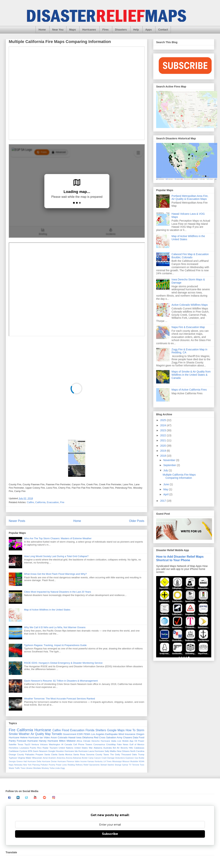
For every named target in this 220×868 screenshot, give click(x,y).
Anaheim (52, 758)
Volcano (44, 744)
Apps (149, 30)
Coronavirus (99, 744)
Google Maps (116, 730)
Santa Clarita (51, 754)
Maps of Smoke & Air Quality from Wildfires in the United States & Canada (191, 375)
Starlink (111, 765)
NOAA (142, 761)
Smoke (13, 734)
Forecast (21, 741)
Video (47, 737)
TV (130, 765)
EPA (30, 751)
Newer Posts (17, 521)
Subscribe (110, 834)
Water (29, 758)
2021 (164, 440)
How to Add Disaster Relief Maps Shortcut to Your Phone (180, 558)
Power (141, 741)
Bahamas (77, 758)
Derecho (95, 741)
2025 (164, 420)
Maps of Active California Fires (189, 390)
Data (135, 737)
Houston (60, 751)
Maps (73, 30)
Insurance (130, 734)
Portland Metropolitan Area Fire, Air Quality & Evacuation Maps (190, 198)
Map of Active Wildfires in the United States (47, 610)
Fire (62, 502)
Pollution (44, 765)
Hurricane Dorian (49, 761)
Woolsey (45, 768)
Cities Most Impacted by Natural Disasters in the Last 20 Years (58, 592)
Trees (23, 768)
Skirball (103, 765)
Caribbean (14, 751)
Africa (79, 741)
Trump (141, 754)
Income (84, 761)
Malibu (113, 751)
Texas (20, 744)
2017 (164, 501)
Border (85, 758)
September (170, 465)
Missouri (126, 761)
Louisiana (24, 748)
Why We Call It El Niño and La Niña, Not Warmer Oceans (55, 627)
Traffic (17, 768)
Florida (90, 730)
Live (119, 741)
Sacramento (94, 765)
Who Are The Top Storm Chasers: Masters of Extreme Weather (58, 538)
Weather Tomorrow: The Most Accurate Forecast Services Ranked (59, 699)
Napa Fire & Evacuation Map (188, 327)
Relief (86, 765)
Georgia (12, 761)
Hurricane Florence (66, 761)
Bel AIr (116, 748)
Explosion (130, 758)
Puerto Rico (36, 748)
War (91, 748)
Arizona (69, 758)
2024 (164, 425)
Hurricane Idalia (109, 741)
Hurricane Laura (86, 751)
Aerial (45, 758)
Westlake (37, 768)
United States (81, 748)
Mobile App (128, 741)
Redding (71, 765)
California (40, 502)
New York (27, 765)
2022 (164, 435)
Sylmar (125, 765)
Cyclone (23, 751)
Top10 (27, 744)
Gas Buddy (139, 758)
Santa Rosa (79, 754)
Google (52, 751)
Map (48, 734)
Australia (107, 748)
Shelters (101, 730)
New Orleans (123, 751)
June (166, 484)
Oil (136, 741)
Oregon (140, 734)
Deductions (120, 758)
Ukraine (29, 768)
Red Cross (100, 737)
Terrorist (136, 765)
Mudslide (134, 761)
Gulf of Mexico (137, 744)
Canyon (98, 758)
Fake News (123, 744)
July (166, 470)
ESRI (80, 734)
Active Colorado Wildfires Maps (190, 305)
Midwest (71, 741)
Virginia (21, 758)
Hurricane (43, 730)
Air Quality (37, 734)
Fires (105, 30)
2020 (164, 446)
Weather (24, 734)
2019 (164, 451)
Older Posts (137, 521)
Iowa (79, 737)
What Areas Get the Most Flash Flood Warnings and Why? (55, 574)
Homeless (14, 748)
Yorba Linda (55, 768)
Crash (104, 758)
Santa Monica (65, 754)
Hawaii (72, 737)
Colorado (63, 737)
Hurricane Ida (71, 751)
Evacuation (53, 502)
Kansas (91, 761)
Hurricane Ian (36, 737)
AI (62, 744)
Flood (65, 730)
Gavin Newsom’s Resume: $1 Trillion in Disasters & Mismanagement (61, 681)
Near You (58, 30)
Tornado (57, 734)
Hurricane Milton (56, 741)
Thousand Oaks (129, 754)
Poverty (52, 765)
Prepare (39, 754)
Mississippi (117, 761)
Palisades (30, 754)
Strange (118, 765)
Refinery (79, 765)
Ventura (35, 744)
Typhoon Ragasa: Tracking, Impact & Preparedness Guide (55, 645)
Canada (68, 744)
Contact (163, 30)
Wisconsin (37, 758)
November (170, 460)
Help (136, 30)
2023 (164, 430)
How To (131, 730)
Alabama (98, 748)
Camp (91, 758)
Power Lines (61, 765)
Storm (140, 730)
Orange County (16, 754)
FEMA (87, 734)
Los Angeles (98, 734)
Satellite (13, 744)
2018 (164, 456)
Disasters (121, 30)
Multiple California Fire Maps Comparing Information (60, 42)
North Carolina (137, 751)
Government (70, 734)
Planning (36, 765)
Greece (20, 761)
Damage (111, 758)
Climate (87, 741)
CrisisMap (111, 744)
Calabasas (139, 748)
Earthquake (111, 734)
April (166, 494)
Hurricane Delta (34, 761)
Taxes (106, 754)
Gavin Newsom (40, 751)
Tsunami (54, 748)
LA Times (107, 761)
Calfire (31, 502)
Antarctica (61, 758)
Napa (11, 765)
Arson (54, 737)
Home (42, 30)
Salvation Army (114, 737)
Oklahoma (88, 737)
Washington (54, 744)
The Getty (115, 754)
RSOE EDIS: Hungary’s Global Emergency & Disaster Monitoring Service (63, 663)
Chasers (127, 737)
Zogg (63, 768)
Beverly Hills (127, 748)
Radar (46, 748)
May (166, 489)
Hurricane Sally (102, 751)
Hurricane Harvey (37, 741)
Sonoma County (94, 754)
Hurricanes (89, 30)
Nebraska (18, 765)
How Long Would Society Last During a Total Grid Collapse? (56, 556)
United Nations (66, 748)
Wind (121, 734)
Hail (25, 761)
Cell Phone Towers (83, 744)
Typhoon (13, 758)
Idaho (77, 761)
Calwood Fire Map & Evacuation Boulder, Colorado (190, 256)
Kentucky (99, 761)
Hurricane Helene (18, 737)
